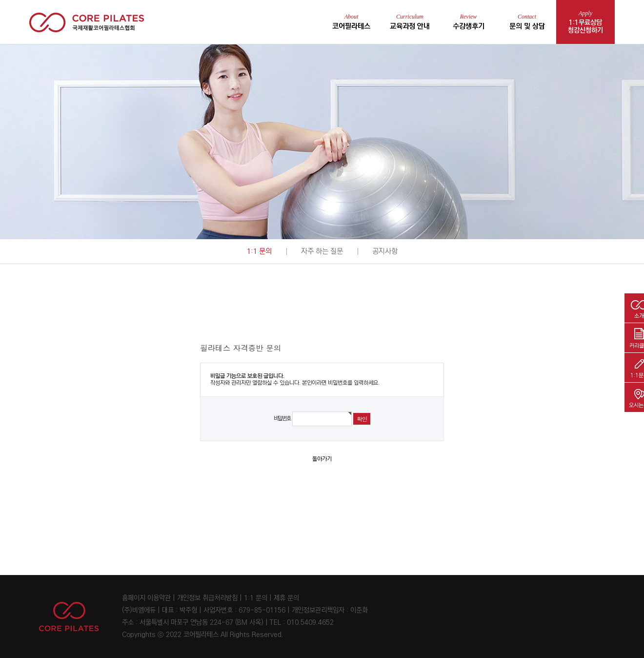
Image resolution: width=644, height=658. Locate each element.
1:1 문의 (256, 598)
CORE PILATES (69, 617)
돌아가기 (322, 459)
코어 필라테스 (87, 22)
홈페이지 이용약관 (146, 598)
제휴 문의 (286, 598)
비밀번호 (282, 419)
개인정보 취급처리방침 (207, 598)
